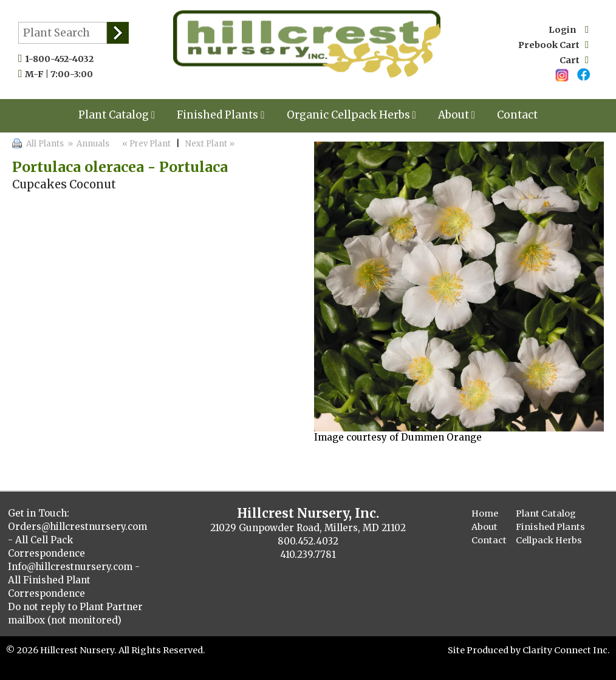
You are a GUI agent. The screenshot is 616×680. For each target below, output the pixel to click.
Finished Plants (221, 115)
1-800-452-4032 (62, 59)
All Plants (45, 144)
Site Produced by (485, 650)
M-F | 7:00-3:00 (62, 74)
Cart (574, 60)
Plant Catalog (117, 115)
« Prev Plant (145, 144)
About (457, 115)
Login (569, 30)
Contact (517, 115)
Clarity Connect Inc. (566, 650)
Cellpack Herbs (549, 540)
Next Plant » (211, 144)
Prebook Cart (553, 45)
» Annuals (87, 144)
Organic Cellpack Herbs (351, 115)
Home (485, 513)
